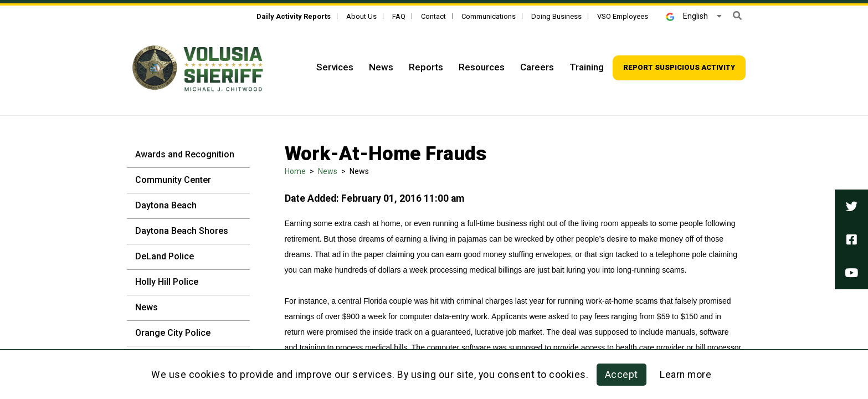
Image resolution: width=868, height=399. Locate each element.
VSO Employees (623, 16)
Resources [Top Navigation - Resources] (482, 67)
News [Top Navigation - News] (381, 67)
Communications (489, 16)
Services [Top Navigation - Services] (335, 67)
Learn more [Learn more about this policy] (685, 375)
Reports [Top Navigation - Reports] (426, 67)
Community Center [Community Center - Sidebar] (173, 180)
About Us (361, 16)
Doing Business (556, 16)
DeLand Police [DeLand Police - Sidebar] (165, 256)
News (328, 171)
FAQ (399, 16)
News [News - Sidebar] (147, 307)
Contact (433, 16)
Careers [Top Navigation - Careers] (537, 67)
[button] (737, 16)
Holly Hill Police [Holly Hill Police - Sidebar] (167, 282)
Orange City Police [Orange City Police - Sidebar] (173, 333)
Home (295, 171)
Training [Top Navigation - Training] (587, 67)
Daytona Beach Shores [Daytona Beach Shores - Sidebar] (182, 231)
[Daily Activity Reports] (294, 16)
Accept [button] (622, 375)
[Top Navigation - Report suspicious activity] (679, 68)
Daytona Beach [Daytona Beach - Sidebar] (166, 205)
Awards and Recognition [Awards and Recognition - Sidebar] (185, 154)
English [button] (687, 16)
